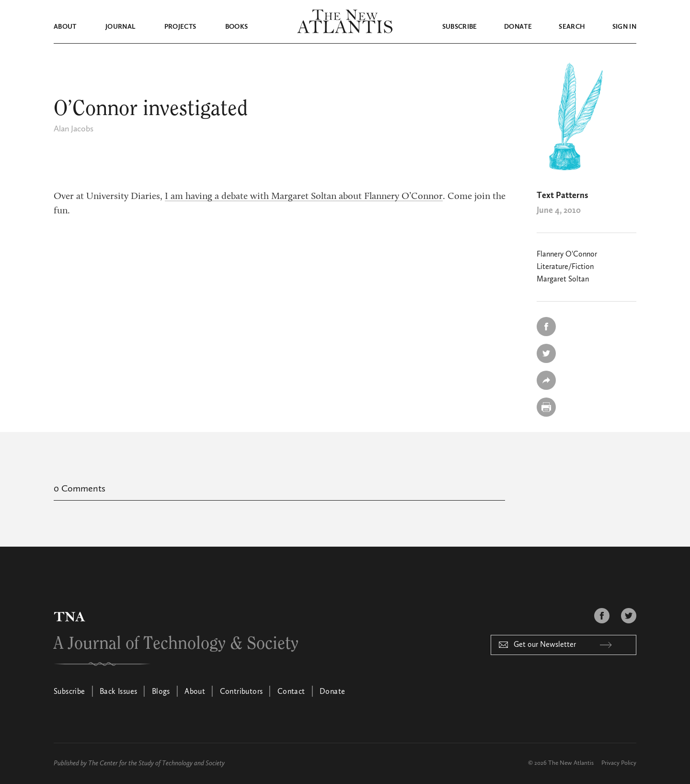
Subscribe (460, 27)
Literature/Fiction (565, 267)
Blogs (161, 692)
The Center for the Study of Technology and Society (156, 763)
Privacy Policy (619, 763)
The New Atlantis (571, 763)
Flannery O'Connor (567, 255)
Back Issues (118, 692)
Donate (518, 27)
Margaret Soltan (563, 280)
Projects (180, 27)
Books (237, 27)
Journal (120, 27)
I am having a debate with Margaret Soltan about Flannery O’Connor (304, 197)
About (65, 27)
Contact (291, 692)
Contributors (241, 692)
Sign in (624, 27)
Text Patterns (562, 196)
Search (572, 27)
